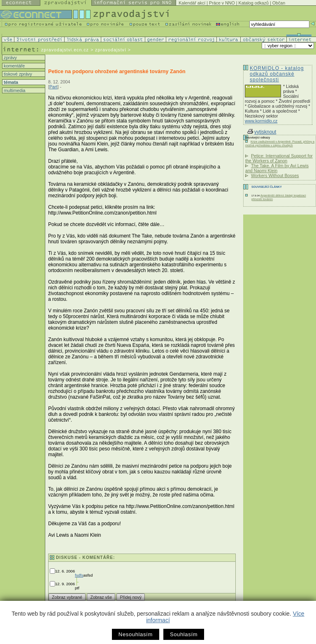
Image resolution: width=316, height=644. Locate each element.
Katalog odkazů (254, 3)
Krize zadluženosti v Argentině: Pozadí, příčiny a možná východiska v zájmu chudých (280, 143)
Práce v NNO (222, 3)
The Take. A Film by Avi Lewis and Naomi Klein (277, 168)
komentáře (14, 66)
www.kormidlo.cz (261, 121)
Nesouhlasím (136, 634)
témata (10, 82)
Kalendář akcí (192, 3)
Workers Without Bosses (275, 175)
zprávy (10, 58)
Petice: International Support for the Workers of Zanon (279, 158)
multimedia (14, 90)
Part (53, 87)
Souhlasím (184, 634)
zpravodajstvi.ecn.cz (65, 50)
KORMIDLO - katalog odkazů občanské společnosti (277, 74)
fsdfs (79, 575)
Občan (279, 3)
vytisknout (262, 132)
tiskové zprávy (17, 74)
